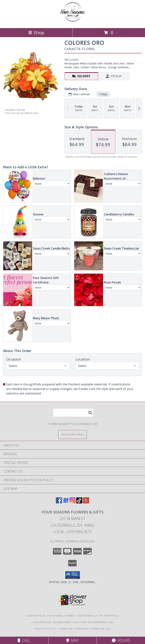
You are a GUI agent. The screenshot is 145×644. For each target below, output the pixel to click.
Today (103, 94)
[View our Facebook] (59, 502)
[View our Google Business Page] (66, 502)
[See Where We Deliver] (72, 434)
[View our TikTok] (79, 502)
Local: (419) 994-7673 (72, 532)
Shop (36, 33)
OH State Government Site (93, 622)
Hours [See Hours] (121, 640)
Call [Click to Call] (24, 640)
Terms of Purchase (74, 629)
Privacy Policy (45, 629)
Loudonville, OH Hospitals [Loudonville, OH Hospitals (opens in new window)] (98, 616)
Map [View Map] (72, 640)
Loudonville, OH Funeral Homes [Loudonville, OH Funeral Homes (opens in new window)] (50, 616)
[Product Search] (73, 413)
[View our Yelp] (86, 502)
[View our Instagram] (72, 502)
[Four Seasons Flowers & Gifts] (72, 23)
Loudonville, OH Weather (51, 622)
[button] (73, 575)
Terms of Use (101, 629)
